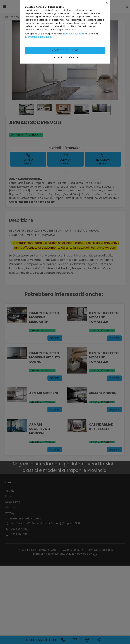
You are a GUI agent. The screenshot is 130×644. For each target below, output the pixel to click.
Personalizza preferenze (65, 57)
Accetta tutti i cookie (65, 50)
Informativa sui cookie (73, 34)
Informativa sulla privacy (38, 37)
